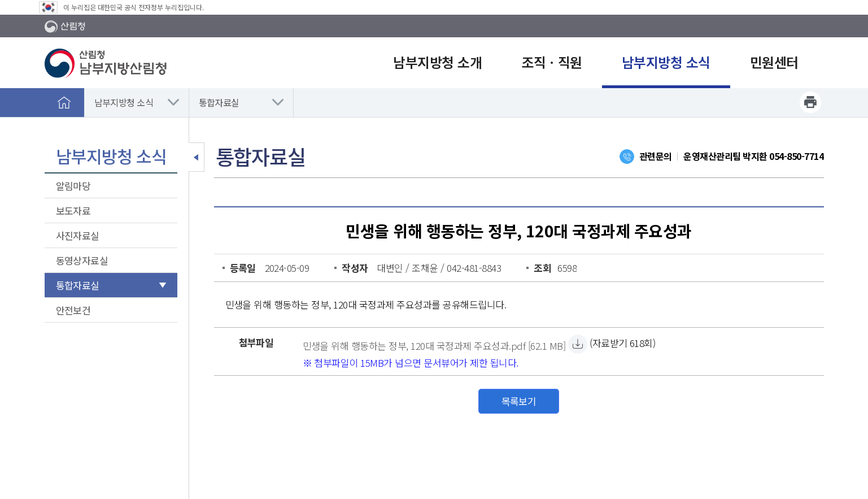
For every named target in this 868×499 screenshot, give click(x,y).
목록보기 (519, 401)
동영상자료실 (82, 260)
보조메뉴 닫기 (197, 157)
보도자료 (73, 211)
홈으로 (64, 102)
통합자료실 (219, 102)
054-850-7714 (796, 156)
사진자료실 (78, 235)
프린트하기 (810, 102)
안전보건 (73, 310)
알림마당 (73, 186)
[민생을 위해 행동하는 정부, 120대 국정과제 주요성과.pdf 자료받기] (434, 344)
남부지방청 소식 (124, 102)
